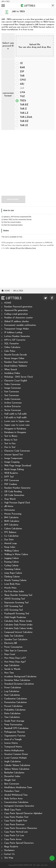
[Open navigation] (3, 6)
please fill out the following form (23, 248)
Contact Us (9, 854)
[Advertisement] (28, 160)
